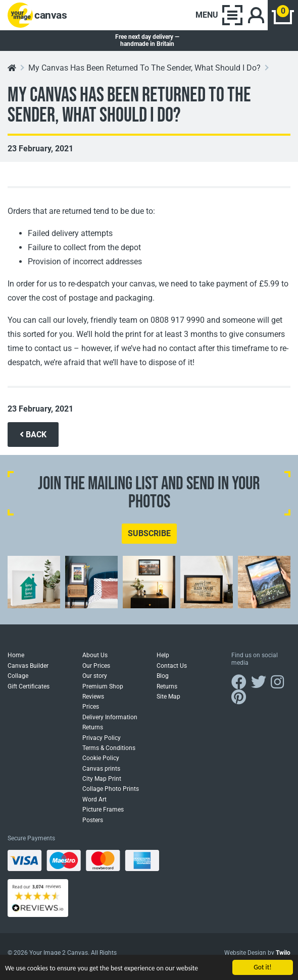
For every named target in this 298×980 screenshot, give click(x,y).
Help (163, 655)
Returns (93, 727)
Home (16, 655)
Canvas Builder (28, 666)
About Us (95, 655)
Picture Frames (103, 810)
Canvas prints (101, 769)
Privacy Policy (102, 738)
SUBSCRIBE (149, 533)
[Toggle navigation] (219, 15)
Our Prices (96, 666)
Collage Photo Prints (111, 789)
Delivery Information (110, 717)
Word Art (94, 799)
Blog (163, 676)
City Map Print (102, 779)
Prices (91, 707)
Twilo (283, 953)
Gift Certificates (29, 686)
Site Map (168, 697)
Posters (93, 820)
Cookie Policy (101, 758)
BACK (33, 435)
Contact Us (172, 666)
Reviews (93, 697)
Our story (95, 676)
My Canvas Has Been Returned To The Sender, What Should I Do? (144, 68)
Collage (18, 676)
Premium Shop (103, 686)
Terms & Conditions (109, 748)
